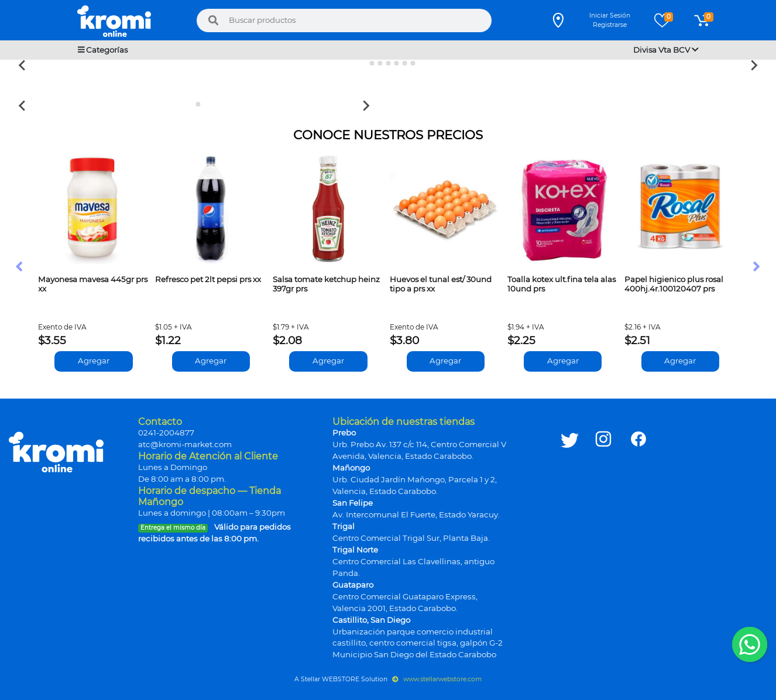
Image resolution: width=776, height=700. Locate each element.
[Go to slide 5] (396, 63)
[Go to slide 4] (388, 63)
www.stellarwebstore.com (437, 679)
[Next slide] (753, 65)
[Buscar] (213, 20)
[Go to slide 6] (404, 63)
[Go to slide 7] (413, 63)
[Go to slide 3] (380, 63)
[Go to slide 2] (372, 63)
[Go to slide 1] (363, 64)
